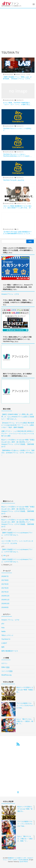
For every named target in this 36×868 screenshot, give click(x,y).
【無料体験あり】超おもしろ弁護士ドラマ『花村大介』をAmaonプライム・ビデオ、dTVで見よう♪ (18, 453)
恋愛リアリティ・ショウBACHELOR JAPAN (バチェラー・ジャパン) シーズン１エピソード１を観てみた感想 (18, 434)
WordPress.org (6, 675)
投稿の (5, 667)
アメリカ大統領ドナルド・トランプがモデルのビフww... (25, 706)
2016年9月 (5, 607)
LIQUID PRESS (23, 862)
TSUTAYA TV (6, 639)
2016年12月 (5, 596)
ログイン (4, 663)
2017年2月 (5, 588)
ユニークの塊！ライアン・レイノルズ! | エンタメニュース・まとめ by (17, 542)
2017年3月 (5, 584)
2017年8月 (5, 580)
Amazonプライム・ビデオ (10, 294)
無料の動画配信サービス (10, 651)
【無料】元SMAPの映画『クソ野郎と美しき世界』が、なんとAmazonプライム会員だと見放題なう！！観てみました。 (18, 417)
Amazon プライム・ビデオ (10, 620)
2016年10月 (5, 604)
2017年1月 (5, 592)
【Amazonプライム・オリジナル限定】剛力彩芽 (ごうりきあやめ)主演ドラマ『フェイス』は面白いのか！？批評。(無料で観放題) (18, 425)
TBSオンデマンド (7, 635)
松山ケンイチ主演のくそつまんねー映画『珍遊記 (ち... (25, 690)
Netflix (3, 632)
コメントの (7, 671)
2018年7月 (5, 576)
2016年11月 (5, 600)
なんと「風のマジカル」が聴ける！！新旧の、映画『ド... (25, 721)
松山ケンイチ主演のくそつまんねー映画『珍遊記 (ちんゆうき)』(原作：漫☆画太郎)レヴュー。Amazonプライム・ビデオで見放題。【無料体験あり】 (18, 443)
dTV (3, 624)
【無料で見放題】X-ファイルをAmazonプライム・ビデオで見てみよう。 (17, 534)
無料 (3, 647)
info (5, 555)
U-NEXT (4, 643)
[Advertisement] (18, 27)
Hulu (3, 628)
